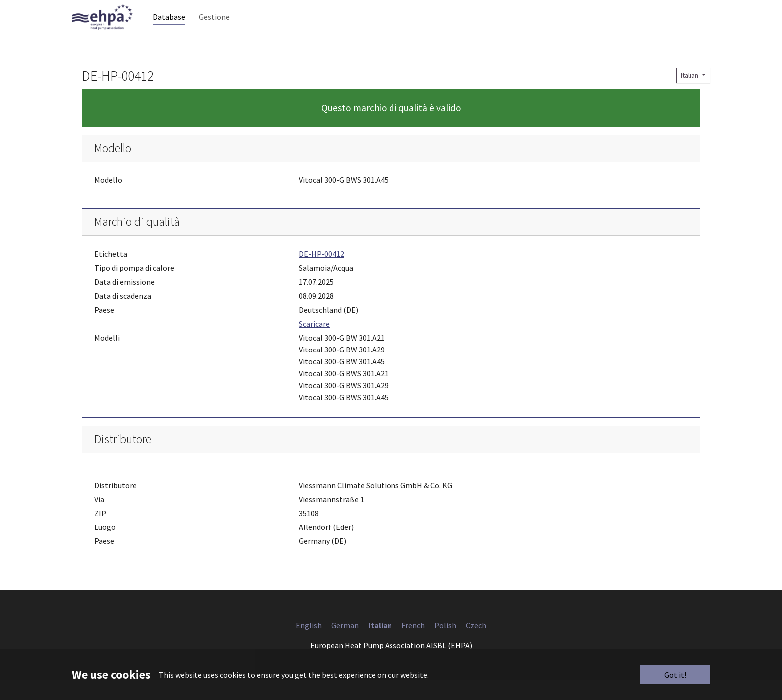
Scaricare (314, 344)
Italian (690, 95)
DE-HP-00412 (321, 274)
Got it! (675, 675)
